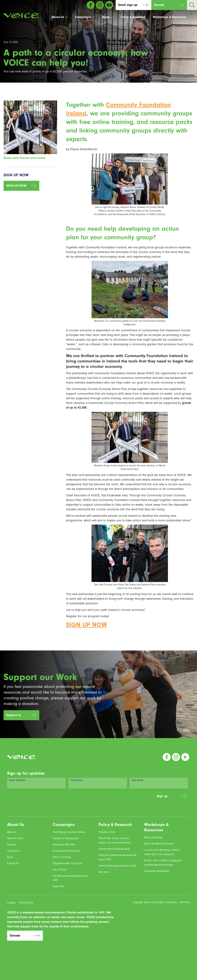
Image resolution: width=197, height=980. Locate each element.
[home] (21, 16)
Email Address (17, 780)
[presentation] (127, 798)
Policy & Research (133, 17)
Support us (14, 715)
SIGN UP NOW (16, 186)
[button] (60, 17)
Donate (159, 5)
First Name (77, 780)
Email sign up (128, 5)
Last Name (138, 780)
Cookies (11, 903)
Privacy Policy (26, 903)
